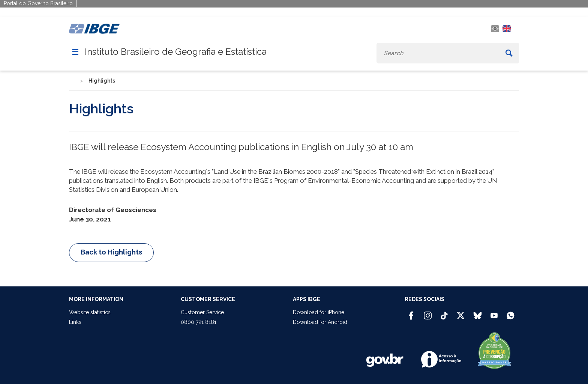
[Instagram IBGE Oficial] (428, 312)
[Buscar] (509, 53)
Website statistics (90, 312)
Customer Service (202, 312)
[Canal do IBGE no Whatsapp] (511, 312)
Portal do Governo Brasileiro (38, 3)
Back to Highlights (111, 252)
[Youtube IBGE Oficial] (494, 312)
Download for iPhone (319, 312)
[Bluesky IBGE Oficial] (478, 312)
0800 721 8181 (199, 322)
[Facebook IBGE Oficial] (411, 312)
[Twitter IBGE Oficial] (461, 315)
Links (75, 322)
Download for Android (320, 322)
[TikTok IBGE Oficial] (444, 312)
